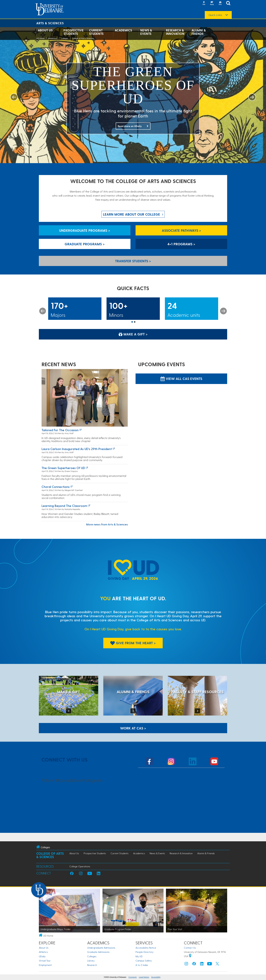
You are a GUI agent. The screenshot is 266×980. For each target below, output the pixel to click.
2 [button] (135, 322)
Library (91, 961)
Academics (123, 30)
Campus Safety (144, 961)
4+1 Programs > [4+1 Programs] (181, 244)
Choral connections (56, 487)
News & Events (146, 32)
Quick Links (215, 15)
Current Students (96, 32)
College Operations (80, 866)
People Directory (144, 952)
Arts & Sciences (50, 23)
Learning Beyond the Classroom (64, 506)
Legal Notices (144, 977)
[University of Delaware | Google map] (190, 956)
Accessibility (156, 977)
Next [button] (223, 311)
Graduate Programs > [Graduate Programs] (85, 244)
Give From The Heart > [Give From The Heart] (133, 643)
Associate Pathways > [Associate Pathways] (181, 230)
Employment (45, 965)
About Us (45, 30)
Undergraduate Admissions (101, 948)
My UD (139, 956)
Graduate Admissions (98, 952)
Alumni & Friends (199, 32)
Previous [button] (43, 311)
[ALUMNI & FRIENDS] (133, 696)
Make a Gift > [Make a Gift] (133, 334)
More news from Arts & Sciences (107, 524)
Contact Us (190, 948)
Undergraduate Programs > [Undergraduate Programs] (85, 230)
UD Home (40, 38)
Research (92, 965)
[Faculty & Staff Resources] (197, 696)
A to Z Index (142, 965)
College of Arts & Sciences (83, 38)
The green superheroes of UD (63, 468)
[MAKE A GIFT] (69, 696)
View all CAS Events (181, 379)
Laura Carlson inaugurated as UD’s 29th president (77, 449)
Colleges (65, 38)
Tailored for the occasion (60, 430)
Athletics (43, 952)
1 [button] (132, 322)
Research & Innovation (175, 32)
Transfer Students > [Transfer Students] (133, 261)
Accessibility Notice (146, 948)
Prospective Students (74, 32)
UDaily (42, 956)
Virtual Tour (45, 961)
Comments (132, 977)
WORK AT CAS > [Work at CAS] (133, 728)
